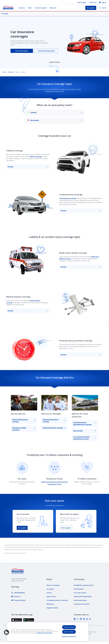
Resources (53, 8)
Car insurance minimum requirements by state (85, 438)
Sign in (103, 2)
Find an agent (82, 2)
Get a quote (22, 528)
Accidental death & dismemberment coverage (85, 423)
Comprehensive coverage (68, 198)
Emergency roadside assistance (24, 429)
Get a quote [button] (91, 8)
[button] (7, 632)
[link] (18, 593)
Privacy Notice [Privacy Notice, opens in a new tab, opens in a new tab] (48, 633)
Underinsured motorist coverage (54, 421)
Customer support (41, 8)
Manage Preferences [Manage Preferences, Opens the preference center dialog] (69, 636)
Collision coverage (36, 156)
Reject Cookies (69, 632)
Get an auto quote (22, 51)
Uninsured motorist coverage (54, 428)
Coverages (54, 14)
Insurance (22, 8)
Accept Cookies (69, 627)
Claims (30, 8)
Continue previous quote (46, 51)
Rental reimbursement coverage (24, 421)
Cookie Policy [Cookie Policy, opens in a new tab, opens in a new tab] (40, 633)
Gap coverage (85, 431)
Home (5, 72)
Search (103, 8)
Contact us (93, 2)
